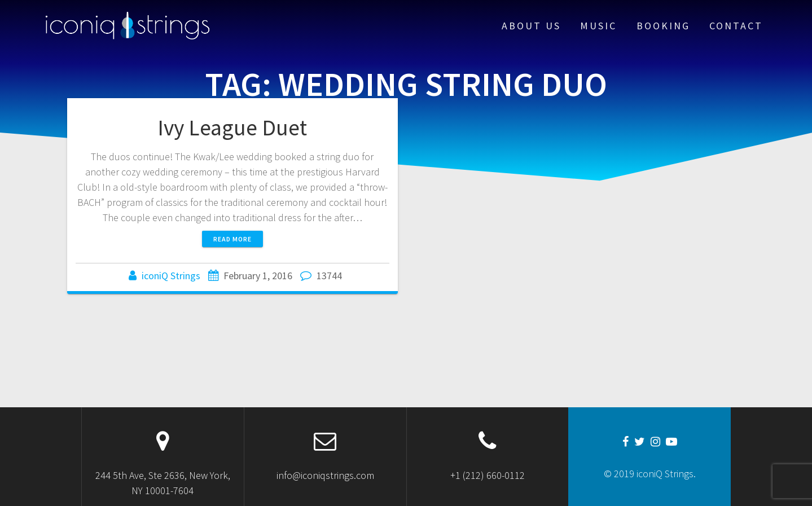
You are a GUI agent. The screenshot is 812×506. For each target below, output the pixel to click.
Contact (736, 26)
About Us (531, 26)
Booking (663, 26)
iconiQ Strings (171, 276)
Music (598, 26)
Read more (232, 239)
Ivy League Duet (232, 127)
